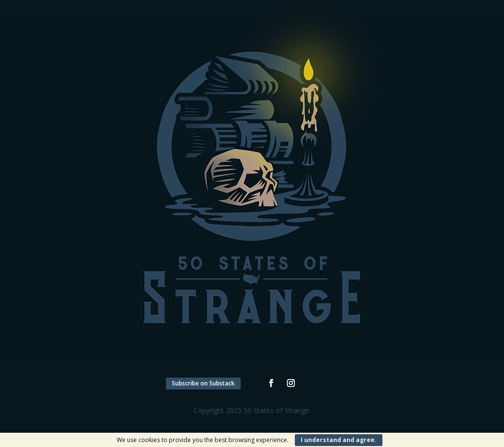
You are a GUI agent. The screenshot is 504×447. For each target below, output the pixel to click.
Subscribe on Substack (203, 383)
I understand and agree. (339, 440)
